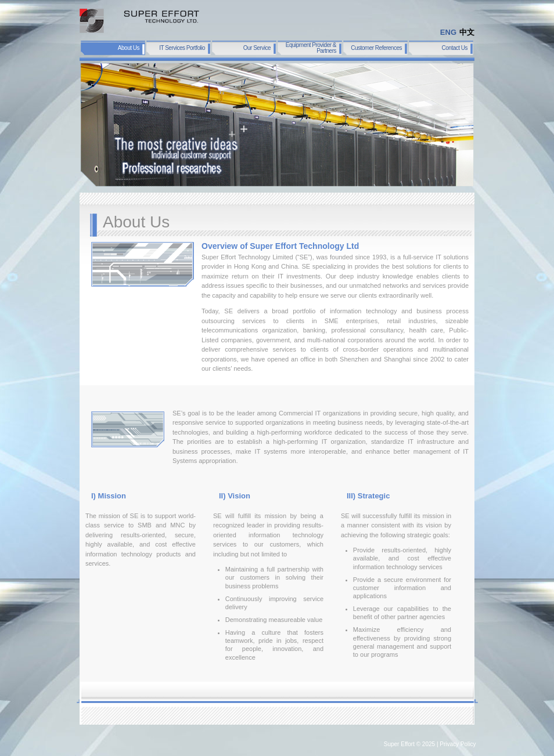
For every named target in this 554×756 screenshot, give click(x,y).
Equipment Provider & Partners (311, 48)
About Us (129, 48)
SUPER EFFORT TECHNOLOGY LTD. (139, 21)
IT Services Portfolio (182, 48)
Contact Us (455, 48)
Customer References (376, 48)
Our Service (257, 48)
